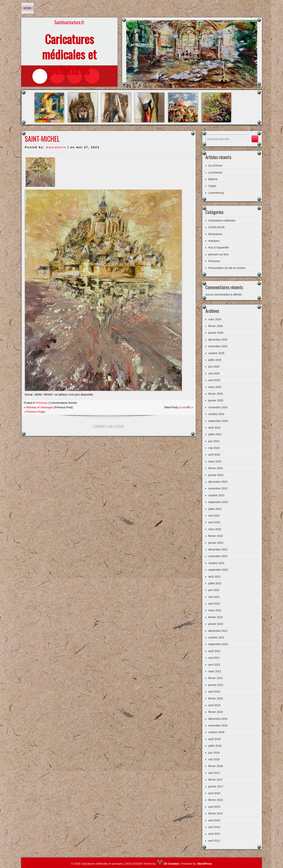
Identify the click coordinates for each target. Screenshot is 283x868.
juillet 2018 (215, 746)
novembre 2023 (218, 488)
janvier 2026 (216, 333)
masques (214, 241)
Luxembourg (216, 193)
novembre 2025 (218, 346)
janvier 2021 (216, 685)
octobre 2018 (216, 732)
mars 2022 (215, 610)
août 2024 (214, 428)
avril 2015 (214, 807)
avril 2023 (214, 522)
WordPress (205, 864)
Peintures (42, 403)
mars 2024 (215, 461)
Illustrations (215, 234)
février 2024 (216, 468)
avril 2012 (214, 834)
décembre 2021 (218, 631)
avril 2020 (214, 692)
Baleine (213, 179)
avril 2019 (214, 705)
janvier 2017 (216, 786)
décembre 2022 (218, 549)
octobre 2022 (216, 563)
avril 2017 (214, 773)
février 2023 (216, 536)
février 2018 (216, 766)
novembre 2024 (218, 407)
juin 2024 (214, 441)
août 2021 (214, 651)
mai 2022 (214, 597)
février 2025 (216, 394)
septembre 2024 (218, 421)
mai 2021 (214, 658)
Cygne (212, 186)
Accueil (28, 8)
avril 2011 (214, 841)
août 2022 (214, 577)
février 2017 (216, 780)
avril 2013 (214, 827)
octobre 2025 (216, 353)
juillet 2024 (215, 434)
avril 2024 (214, 455)
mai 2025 (214, 373)
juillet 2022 (215, 583)
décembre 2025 (218, 340)
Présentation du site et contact (227, 268)
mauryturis (56, 147)
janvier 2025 (216, 400)
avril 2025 (214, 380)
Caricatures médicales (222, 220)
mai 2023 (214, 516)
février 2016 (216, 800)
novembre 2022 (218, 556)
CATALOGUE (217, 227)
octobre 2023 (216, 495)
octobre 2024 (216, 414)
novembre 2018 (218, 725)
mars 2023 (215, 529)
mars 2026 (215, 319)
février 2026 (216, 326)
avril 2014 (214, 820)
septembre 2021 (218, 644)
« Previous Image (34, 412)
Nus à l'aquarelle (219, 247)
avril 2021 (214, 665)
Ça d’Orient (215, 166)
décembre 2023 (218, 482)
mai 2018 (214, 759)
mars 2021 (215, 671)
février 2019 (216, 712)
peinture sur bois (219, 254)
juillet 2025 (215, 360)
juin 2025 (214, 367)
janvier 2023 (216, 543)
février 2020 (216, 698)
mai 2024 (214, 448)
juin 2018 (214, 753)
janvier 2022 (216, 624)
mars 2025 (215, 387)
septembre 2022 (218, 570)
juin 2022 (214, 590)
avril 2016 (214, 793)
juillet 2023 (215, 509)
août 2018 (214, 739)
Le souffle (185, 407)
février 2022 (216, 617)
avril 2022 (214, 604)
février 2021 (216, 678)
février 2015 (216, 813)
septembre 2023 (218, 502)
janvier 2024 (216, 475)
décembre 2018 (218, 719)
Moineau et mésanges (40, 407)
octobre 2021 (216, 637)
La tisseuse (215, 172)
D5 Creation (168, 864)
